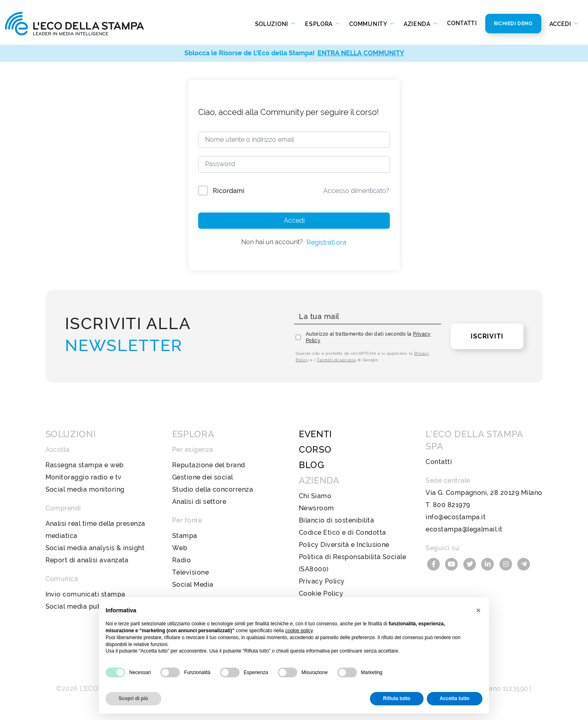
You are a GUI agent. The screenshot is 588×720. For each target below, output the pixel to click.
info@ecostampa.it (456, 517)
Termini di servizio (336, 360)
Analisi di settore (199, 502)
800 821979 (452, 505)
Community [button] (369, 24)
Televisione (190, 572)
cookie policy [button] (299, 631)
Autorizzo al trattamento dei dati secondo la (368, 337)
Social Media (193, 584)
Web (180, 548)
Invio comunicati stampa (85, 594)
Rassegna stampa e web (85, 465)
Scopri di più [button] (133, 698)
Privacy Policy (322, 581)
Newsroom (317, 508)
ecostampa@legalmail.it (464, 529)
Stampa (185, 536)
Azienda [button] (418, 24)
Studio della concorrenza (213, 489)
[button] (478, 610)
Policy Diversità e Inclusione (344, 545)
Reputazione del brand (209, 465)
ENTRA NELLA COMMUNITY (361, 53)
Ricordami (229, 191)
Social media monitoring (85, 489)
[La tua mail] (367, 317)
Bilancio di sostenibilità (336, 520)
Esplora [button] (320, 24)
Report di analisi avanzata (87, 560)
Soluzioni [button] (272, 24)
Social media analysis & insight (95, 548)
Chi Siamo (315, 496)
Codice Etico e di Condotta (342, 532)
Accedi (294, 220)
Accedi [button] (561, 24)
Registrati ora (326, 242)
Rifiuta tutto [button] (397, 698)
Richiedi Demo (513, 24)
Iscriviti (487, 336)
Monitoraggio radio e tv (84, 477)
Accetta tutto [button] (455, 698)
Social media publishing (84, 606)
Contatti (462, 23)
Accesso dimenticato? (356, 191)
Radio (182, 560)
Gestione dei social (203, 477)
